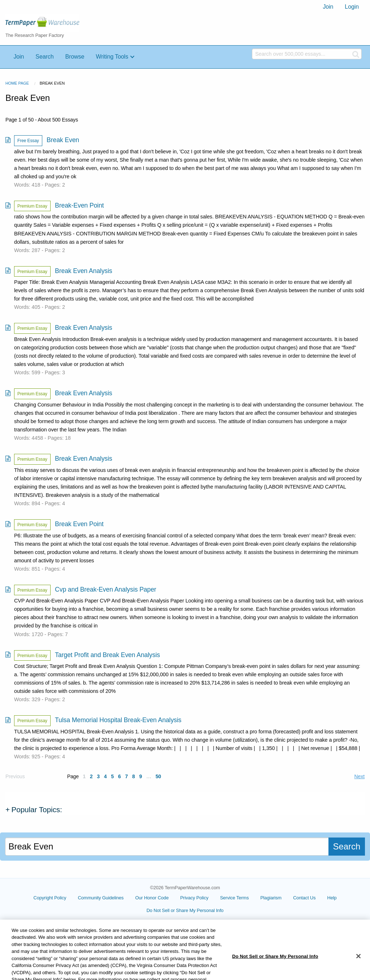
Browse (75, 57)
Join (328, 7)
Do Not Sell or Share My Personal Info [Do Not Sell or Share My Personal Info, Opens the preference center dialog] (275, 966)
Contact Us (304, 898)
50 (158, 776)
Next (360, 776)
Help (332, 898)
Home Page (17, 83)
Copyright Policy (50, 898)
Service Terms (235, 898)
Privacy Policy (194, 898)
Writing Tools (112, 57)
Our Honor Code (152, 898)
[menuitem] (328, 7)
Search (44, 57)
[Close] (358, 966)
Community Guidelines (101, 898)
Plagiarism (271, 898)
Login (352, 7)
